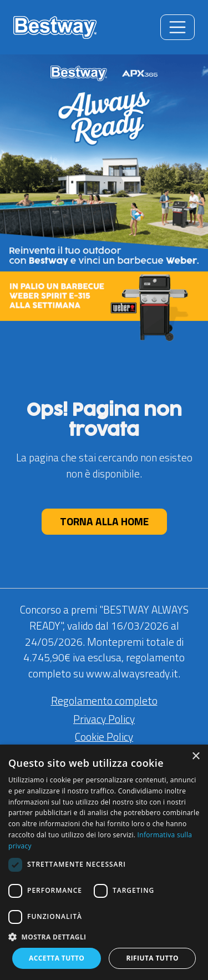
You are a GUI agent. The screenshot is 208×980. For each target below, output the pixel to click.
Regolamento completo (104, 700)
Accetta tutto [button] (57, 958)
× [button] (196, 757)
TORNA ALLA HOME (104, 521)
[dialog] (104, 862)
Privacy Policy (104, 719)
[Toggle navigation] (177, 27)
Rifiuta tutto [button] (152, 958)
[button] (104, 937)
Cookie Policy (104, 737)
